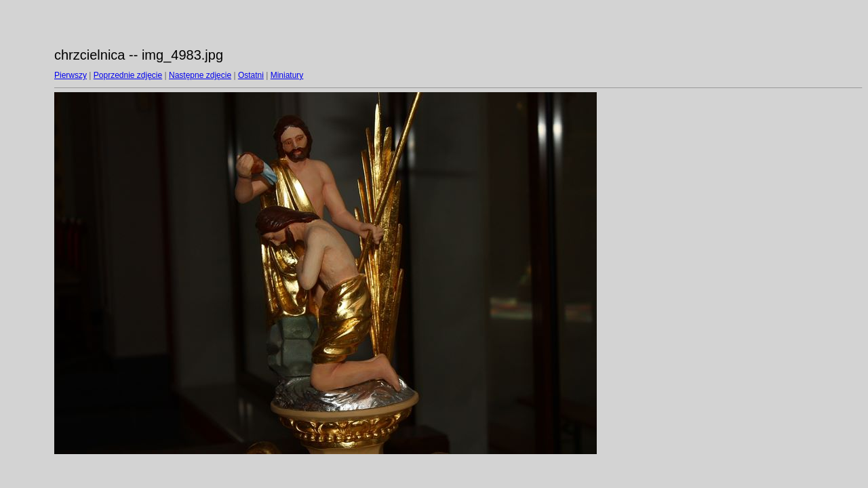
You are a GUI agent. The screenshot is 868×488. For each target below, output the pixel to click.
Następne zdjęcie (200, 75)
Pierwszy (71, 75)
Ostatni (251, 75)
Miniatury (287, 75)
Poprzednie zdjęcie (128, 75)
